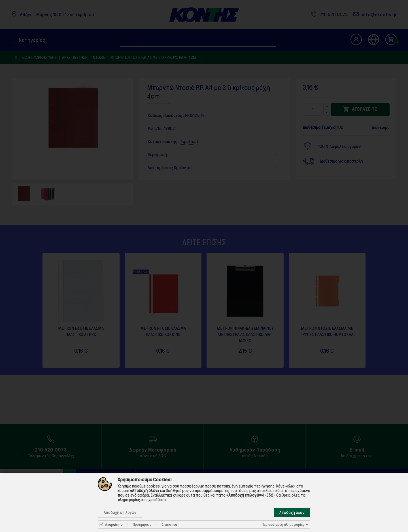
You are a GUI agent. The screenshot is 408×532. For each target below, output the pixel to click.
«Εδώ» (270, 495)
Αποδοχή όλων (292, 512)
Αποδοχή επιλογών (120, 512)
